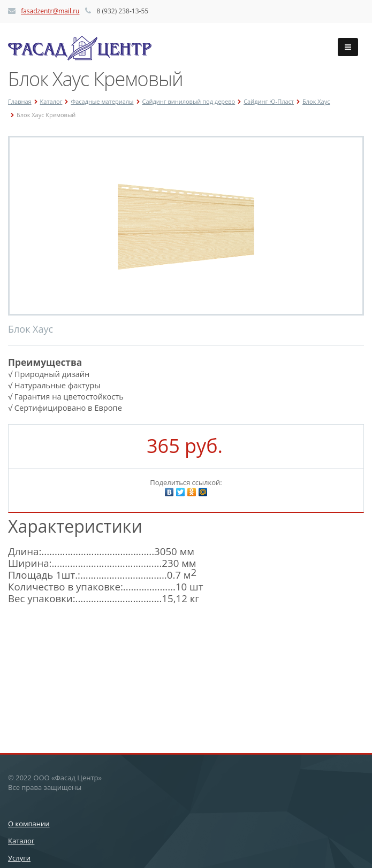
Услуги (19, 858)
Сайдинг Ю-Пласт (269, 101)
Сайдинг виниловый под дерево (189, 101)
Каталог (51, 101)
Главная (20, 101)
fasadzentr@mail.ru (50, 11)
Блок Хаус (316, 101)
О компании (29, 824)
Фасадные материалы (102, 101)
